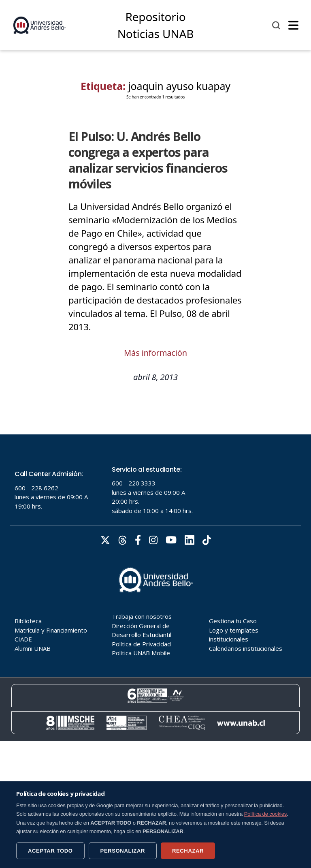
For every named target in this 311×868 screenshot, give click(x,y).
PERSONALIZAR (123, 851)
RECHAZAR (188, 851)
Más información (155, 353)
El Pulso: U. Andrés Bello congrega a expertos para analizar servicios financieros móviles (148, 160)
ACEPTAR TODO (50, 851)
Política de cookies (266, 814)
